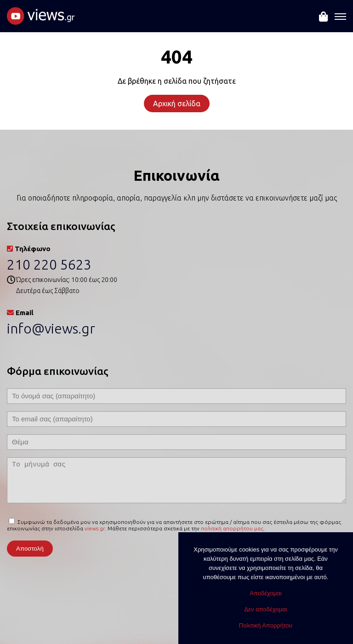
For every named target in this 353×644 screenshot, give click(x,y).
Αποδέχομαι (265, 593)
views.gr (95, 528)
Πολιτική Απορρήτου (266, 625)
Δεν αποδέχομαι (266, 609)
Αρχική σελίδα (177, 103)
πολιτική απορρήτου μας (232, 528)
